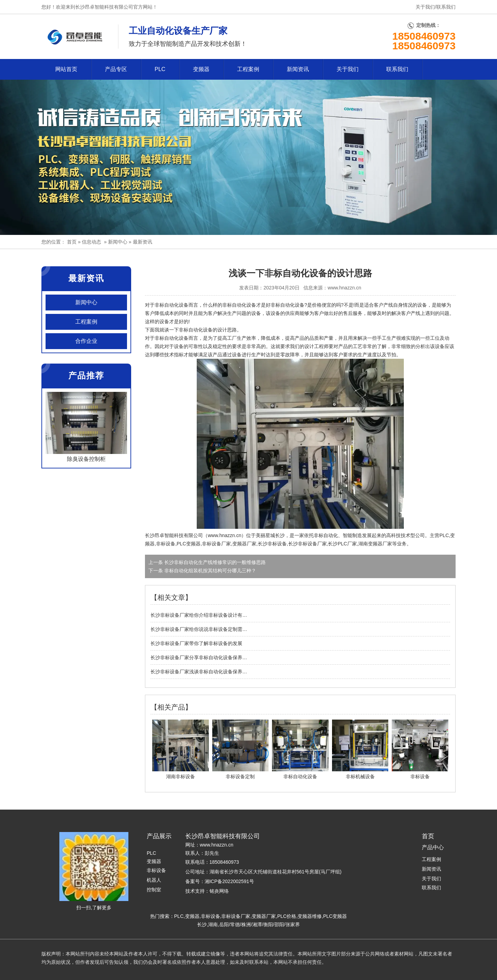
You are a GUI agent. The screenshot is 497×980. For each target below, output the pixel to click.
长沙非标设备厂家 (308, 544)
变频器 (201, 69)
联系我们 (446, 7)
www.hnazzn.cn (344, 288)
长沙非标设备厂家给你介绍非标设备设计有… (199, 615)
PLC (160, 69)
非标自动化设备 (196, 330)
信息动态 (91, 242)
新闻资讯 (298, 69)
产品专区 (116, 69)
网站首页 (66, 69)
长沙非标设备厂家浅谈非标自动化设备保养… (199, 672)
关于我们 (425, 7)
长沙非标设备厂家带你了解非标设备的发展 (196, 643)
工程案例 (248, 69)
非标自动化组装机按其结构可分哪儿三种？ (209, 571)
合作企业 (86, 341)
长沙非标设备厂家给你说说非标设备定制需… (199, 629)
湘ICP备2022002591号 (229, 881)
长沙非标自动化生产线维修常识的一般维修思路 (214, 562)
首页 (72, 242)
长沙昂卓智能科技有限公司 (174, 535)
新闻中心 (118, 242)
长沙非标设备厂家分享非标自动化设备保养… (199, 657)
